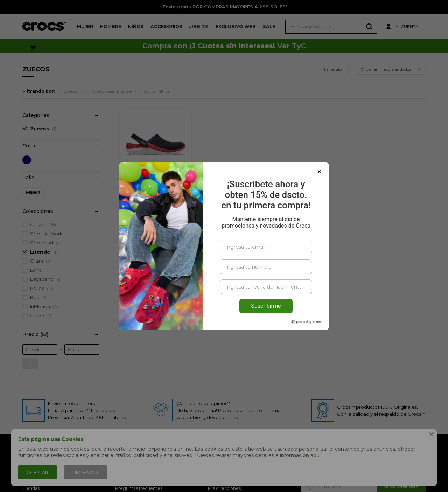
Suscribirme (266, 306)
